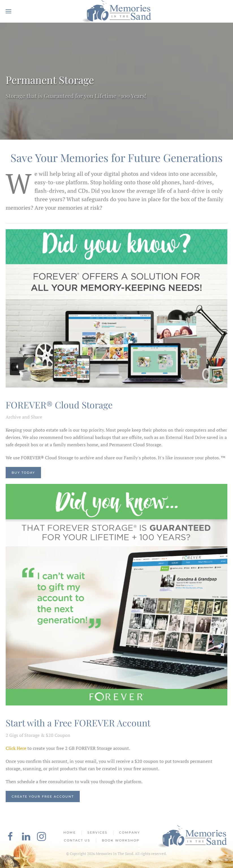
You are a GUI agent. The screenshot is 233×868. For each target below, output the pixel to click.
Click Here (16, 748)
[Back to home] (116, 11)
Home (70, 833)
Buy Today (23, 473)
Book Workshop (121, 841)
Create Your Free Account (43, 796)
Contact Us (77, 841)
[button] (8, 11)
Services (97, 833)
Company (130, 833)
